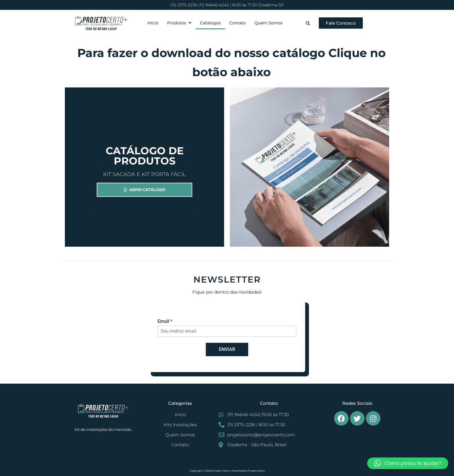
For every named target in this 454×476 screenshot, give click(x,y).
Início (153, 23)
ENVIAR (227, 349)
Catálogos (210, 23)
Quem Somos (269, 23)
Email (165, 321)
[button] (179, 23)
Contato (238, 23)
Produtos (179, 23)
